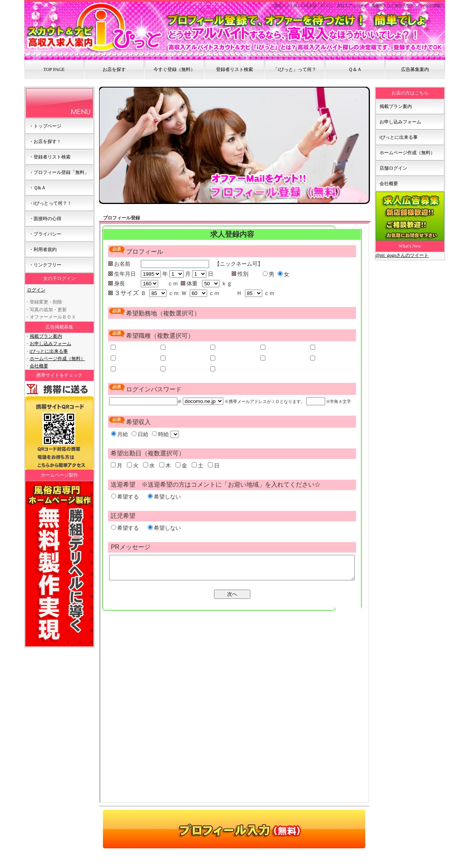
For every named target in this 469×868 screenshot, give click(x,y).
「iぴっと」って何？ (294, 69)
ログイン (36, 290)
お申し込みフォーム (51, 344)
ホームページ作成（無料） (57, 359)
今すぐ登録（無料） (174, 69)
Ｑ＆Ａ (355, 69)
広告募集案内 (415, 69)
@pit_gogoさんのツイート (402, 255)
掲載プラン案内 (46, 336)
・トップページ (45, 126)
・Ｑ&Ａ (37, 188)
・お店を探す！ (45, 142)
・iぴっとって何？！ (50, 203)
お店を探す (114, 69)
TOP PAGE (54, 69)
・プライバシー (45, 234)
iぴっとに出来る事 (49, 351)
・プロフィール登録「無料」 (59, 172)
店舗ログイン (393, 168)
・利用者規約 (43, 249)
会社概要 (39, 366)
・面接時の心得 (45, 219)
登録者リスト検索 (235, 69)
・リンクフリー (45, 265)
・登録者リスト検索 (50, 157)
